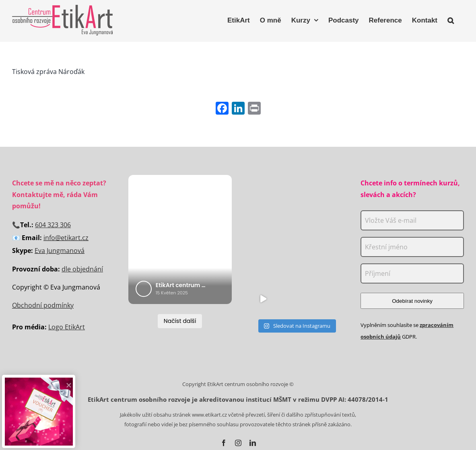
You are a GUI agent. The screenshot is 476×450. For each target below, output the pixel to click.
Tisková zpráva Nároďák (48, 72)
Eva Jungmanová (60, 251)
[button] (451, 19)
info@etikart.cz (66, 238)
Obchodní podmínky (43, 305)
